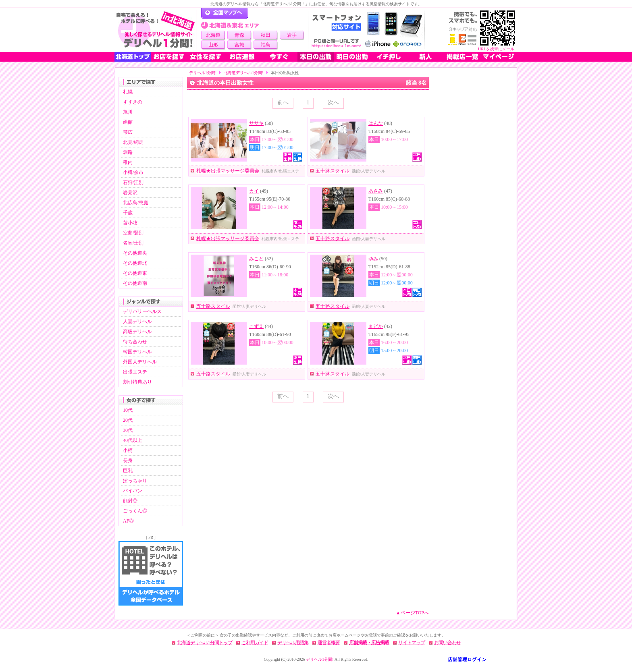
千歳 (128, 213)
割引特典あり (137, 382)
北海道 (213, 35)
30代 (128, 430)
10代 (128, 410)
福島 (266, 45)
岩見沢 (130, 193)
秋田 (266, 35)
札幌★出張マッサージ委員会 (228, 171)
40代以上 (133, 440)
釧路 (128, 152)
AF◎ (128, 521)
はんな (376, 123)
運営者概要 (329, 643)
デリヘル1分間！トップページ (225, 13)
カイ (254, 191)
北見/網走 (133, 142)
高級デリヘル (137, 332)
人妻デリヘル (137, 321)
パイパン (133, 491)
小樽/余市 (133, 172)
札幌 (128, 92)
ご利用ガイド (255, 643)
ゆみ (373, 259)
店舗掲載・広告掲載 (369, 643)
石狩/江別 (133, 183)
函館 (128, 122)
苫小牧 (130, 223)
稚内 (128, 162)
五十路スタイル (333, 171)
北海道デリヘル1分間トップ (205, 643)
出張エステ (135, 372)
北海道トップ (133, 57)
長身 (128, 460)
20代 (128, 420)
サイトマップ (412, 643)
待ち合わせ (135, 342)
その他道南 (135, 283)
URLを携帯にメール (496, 49)
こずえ (256, 326)
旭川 (128, 112)
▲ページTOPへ (412, 613)
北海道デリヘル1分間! (243, 73)
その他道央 (135, 253)
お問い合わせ (447, 643)
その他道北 (135, 263)
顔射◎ (130, 501)
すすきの (133, 102)
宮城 (239, 45)
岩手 (292, 35)
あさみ (376, 191)
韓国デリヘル (137, 352)
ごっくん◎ (135, 511)
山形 (213, 45)
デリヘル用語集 (293, 643)
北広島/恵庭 (136, 203)
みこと (256, 259)
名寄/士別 (133, 243)
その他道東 (135, 273)
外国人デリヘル (140, 362)
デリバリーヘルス (142, 311)
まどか (376, 326)
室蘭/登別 (133, 233)
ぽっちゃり (135, 481)
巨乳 (128, 471)
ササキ (256, 123)
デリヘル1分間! (203, 73)
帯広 (128, 132)
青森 (239, 35)
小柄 (128, 450)
